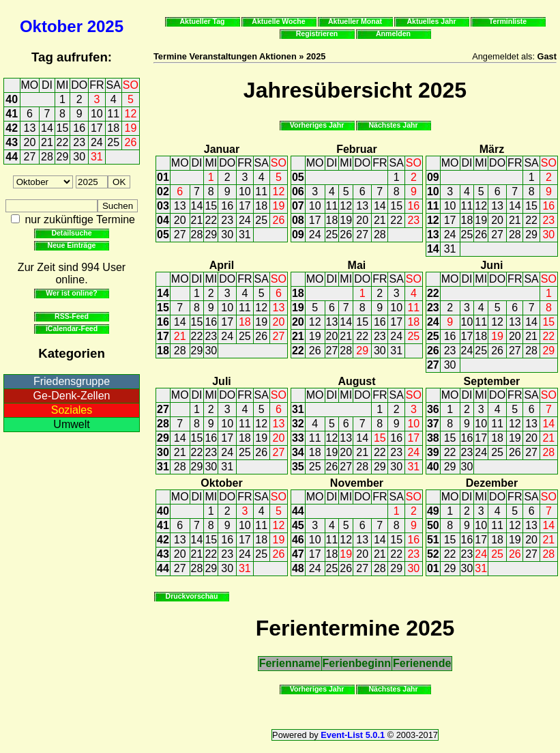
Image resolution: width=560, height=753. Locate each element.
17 (97, 128)
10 (97, 114)
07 (298, 206)
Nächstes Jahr (393, 125)
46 (298, 540)
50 (433, 525)
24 (97, 142)
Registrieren (317, 33)
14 (47, 128)
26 (131, 142)
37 (433, 424)
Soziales (72, 410)
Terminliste (508, 21)
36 (433, 409)
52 (433, 554)
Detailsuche (71, 233)
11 (113, 114)
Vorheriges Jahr (317, 125)
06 (298, 191)
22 (63, 142)
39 (433, 452)
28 (47, 157)
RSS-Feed (72, 316)
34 (298, 452)
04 (163, 220)
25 (113, 142)
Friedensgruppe (72, 381)
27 (30, 157)
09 (298, 235)
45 (298, 525)
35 (298, 467)
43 (12, 142)
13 (30, 128)
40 (12, 99)
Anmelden (393, 33)
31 (97, 157)
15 (63, 128)
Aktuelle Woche (278, 21)
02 (163, 191)
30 (79, 157)
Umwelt (71, 424)
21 (47, 142)
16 (79, 128)
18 (113, 128)
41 (12, 114)
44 (12, 157)
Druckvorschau (192, 596)
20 (30, 142)
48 (298, 568)
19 (131, 128)
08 (298, 220)
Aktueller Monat (355, 21)
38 (433, 438)
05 (163, 235)
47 (298, 554)
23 (79, 142)
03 (163, 206)
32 (298, 424)
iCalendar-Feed (72, 328)
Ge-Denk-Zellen (72, 396)
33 (298, 438)
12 (131, 114)
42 (12, 128)
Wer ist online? (71, 293)
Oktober (51, 26)
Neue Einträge (72, 245)
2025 (105, 26)
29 (63, 157)
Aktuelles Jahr (431, 21)
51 (433, 540)
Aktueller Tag (202, 21)
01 (163, 177)
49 (433, 511)
